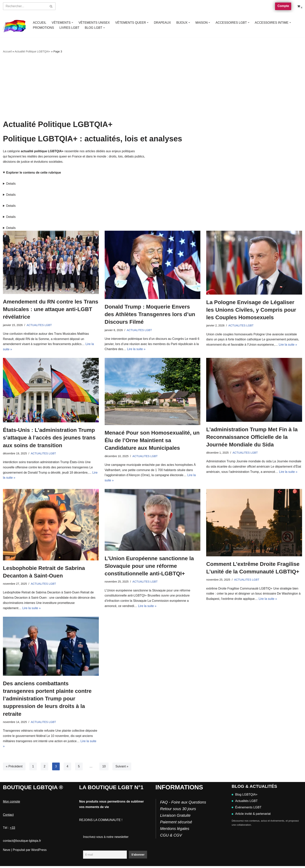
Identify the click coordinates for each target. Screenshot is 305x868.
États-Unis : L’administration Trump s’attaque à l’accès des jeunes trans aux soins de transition (49, 439)
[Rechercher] (25, 6)
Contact (8, 817)
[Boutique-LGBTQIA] (15, 25)
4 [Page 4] (68, 768)
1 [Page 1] (33, 768)
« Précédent (14, 768)
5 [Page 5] (79, 768)
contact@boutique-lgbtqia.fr (22, 843)
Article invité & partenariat (251, 816)
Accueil (7, 51)
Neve (7, 852)
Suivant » (122, 768)
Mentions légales (175, 831)
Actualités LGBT (245, 803)
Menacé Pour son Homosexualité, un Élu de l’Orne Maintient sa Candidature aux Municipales (152, 441)
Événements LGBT (247, 809)
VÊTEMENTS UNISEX (95, 23)
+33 (13, 830)
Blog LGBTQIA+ (245, 796)
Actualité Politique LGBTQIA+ (32, 51)
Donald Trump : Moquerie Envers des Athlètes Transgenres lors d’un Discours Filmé (150, 315)
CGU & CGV (171, 837)
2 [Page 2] (45, 768)
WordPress (39, 852)
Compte (283, 6)
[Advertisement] (152, 87)
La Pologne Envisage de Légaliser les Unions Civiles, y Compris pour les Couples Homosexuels (251, 310)
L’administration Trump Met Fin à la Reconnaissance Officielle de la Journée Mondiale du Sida (252, 438)
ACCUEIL (40, 23)
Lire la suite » (136, 350)
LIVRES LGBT (70, 28)
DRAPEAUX (163, 23)
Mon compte (11, 804)
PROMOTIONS (43, 28)
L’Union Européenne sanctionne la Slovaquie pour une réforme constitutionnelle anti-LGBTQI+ (149, 567)
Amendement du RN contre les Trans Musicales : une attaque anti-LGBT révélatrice (51, 310)
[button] (73, 23)
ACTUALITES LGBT (39, 326)
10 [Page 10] (104, 768)
